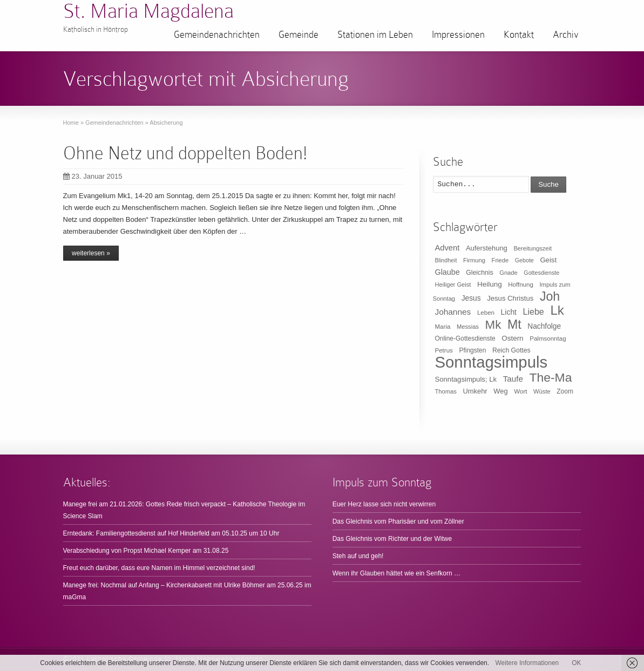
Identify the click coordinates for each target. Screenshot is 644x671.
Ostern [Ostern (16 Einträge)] (512, 338)
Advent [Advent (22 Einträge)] (448, 248)
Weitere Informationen (527, 663)
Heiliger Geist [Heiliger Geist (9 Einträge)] (453, 284)
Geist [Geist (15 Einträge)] (548, 260)
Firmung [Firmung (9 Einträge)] (474, 260)
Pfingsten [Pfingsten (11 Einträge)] (473, 350)
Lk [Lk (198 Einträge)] (557, 310)
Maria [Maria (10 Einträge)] (443, 327)
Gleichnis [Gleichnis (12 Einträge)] (479, 273)
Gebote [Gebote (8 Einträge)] (524, 260)
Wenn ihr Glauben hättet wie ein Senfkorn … (396, 573)
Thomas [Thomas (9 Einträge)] (446, 391)
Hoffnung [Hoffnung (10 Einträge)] (521, 284)
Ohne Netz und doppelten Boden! (185, 153)
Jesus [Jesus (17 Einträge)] (471, 298)
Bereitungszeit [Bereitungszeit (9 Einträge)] (533, 248)
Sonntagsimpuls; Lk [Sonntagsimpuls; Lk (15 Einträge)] (466, 379)
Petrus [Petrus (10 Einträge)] (444, 350)
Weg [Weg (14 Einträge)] (500, 391)
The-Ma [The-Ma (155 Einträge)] (550, 377)
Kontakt (519, 35)
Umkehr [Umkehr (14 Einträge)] (475, 391)
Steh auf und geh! (358, 556)
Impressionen (458, 35)
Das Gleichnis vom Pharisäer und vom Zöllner (398, 521)
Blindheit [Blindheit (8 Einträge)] (446, 260)
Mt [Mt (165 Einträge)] (514, 324)
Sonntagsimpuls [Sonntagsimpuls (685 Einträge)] (492, 362)
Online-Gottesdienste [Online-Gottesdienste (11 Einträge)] (465, 338)
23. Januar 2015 (93, 176)
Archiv (566, 35)
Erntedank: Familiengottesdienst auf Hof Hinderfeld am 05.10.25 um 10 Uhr (171, 533)
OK (576, 663)
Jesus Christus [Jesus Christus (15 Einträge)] (510, 298)
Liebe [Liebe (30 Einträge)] (534, 312)
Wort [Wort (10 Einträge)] (520, 391)
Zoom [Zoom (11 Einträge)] (565, 391)
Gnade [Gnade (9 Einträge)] (509, 273)
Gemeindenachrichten (217, 35)
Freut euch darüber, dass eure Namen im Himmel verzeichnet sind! (159, 568)
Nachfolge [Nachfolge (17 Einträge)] (544, 326)
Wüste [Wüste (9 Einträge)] (542, 391)
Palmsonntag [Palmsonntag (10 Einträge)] (548, 338)
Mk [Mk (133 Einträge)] (493, 325)
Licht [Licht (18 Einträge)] (509, 312)
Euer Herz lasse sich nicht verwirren (384, 504)
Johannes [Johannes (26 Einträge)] (453, 312)
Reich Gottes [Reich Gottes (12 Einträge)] (511, 350)
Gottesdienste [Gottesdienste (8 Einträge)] (541, 273)
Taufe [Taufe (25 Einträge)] (513, 379)
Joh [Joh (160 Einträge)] (550, 296)
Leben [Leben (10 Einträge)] (486, 313)
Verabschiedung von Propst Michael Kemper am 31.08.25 (146, 551)
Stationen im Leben (375, 35)
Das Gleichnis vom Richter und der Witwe (392, 539)
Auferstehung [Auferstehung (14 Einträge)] (487, 248)
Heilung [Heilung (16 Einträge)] (490, 284)
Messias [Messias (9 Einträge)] (468, 327)
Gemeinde (299, 35)
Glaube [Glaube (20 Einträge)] (448, 272)
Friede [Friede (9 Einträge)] (500, 260)
